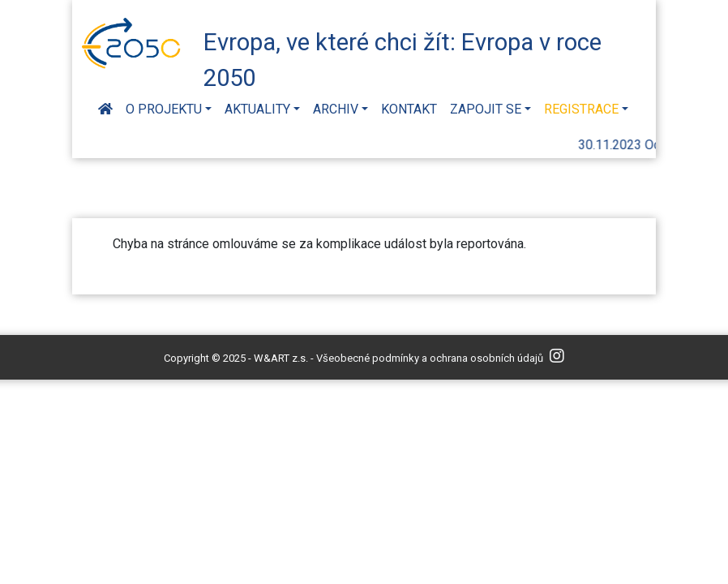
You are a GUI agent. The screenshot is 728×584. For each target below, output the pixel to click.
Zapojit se (486, 109)
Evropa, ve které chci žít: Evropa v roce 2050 (403, 58)
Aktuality (257, 109)
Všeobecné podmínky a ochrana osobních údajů (430, 358)
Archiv (336, 109)
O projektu (164, 109)
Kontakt (409, 109)
